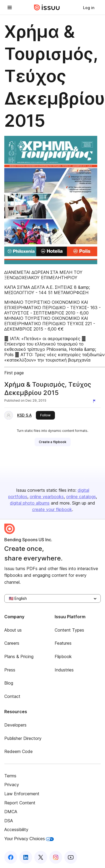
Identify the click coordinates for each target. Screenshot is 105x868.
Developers (15, 725)
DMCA (11, 812)
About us (13, 630)
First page (14, 373)
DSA (9, 821)
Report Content (20, 803)
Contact (12, 696)
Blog (9, 683)
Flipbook (63, 656)
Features (63, 643)
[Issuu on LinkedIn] (26, 857)
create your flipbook (52, 509)
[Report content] (95, 401)
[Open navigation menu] (10, 7)
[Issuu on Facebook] (11, 857)
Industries (64, 670)
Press (10, 670)
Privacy (12, 785)
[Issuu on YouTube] (71, 857)
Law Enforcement (22, 794)
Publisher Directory (23, 738)
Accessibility (16, 829)
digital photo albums (30, 503)
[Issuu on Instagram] (56, 857)
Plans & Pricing (19, 656)
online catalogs (81, 497)
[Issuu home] (47, 7)
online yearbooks (47, 497)
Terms (10, 776)
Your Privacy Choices (29, 839)
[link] (89, 7)
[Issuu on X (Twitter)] (41, 857)
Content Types (69, 630)
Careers (12, 643)
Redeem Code (18, 751)
